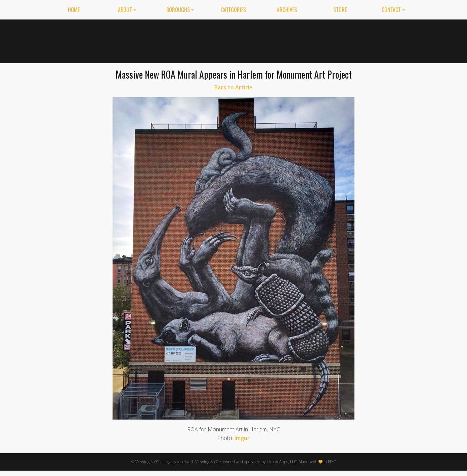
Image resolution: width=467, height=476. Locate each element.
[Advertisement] (298, 40)
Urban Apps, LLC (282, 462)
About (125, 10)
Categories (233, 10)
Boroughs (178, 10)
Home (74, 10)
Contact (391, 10)
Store (340, 10)
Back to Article (233, 87)
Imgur (242, 438)
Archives (287, 10)
